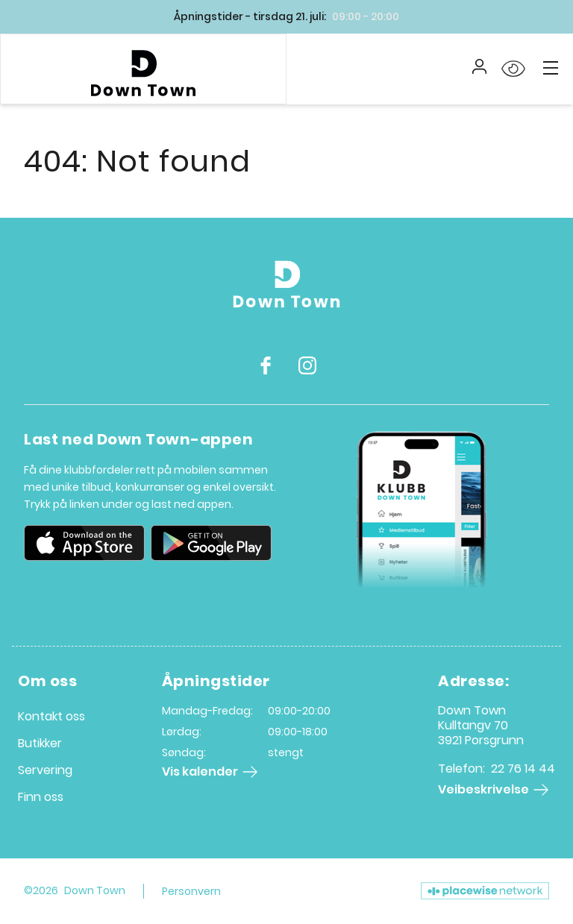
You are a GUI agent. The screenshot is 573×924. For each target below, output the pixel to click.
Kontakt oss (51, 716)
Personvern (191, 891)
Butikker (40, 743)
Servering (45, 770)
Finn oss (41, 797)
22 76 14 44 (523, 769)
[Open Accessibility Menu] (513, 69)
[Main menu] (551, 68)
